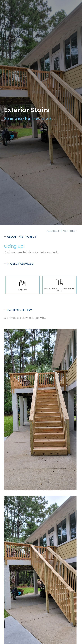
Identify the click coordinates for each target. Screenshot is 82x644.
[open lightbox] (40, 410)
